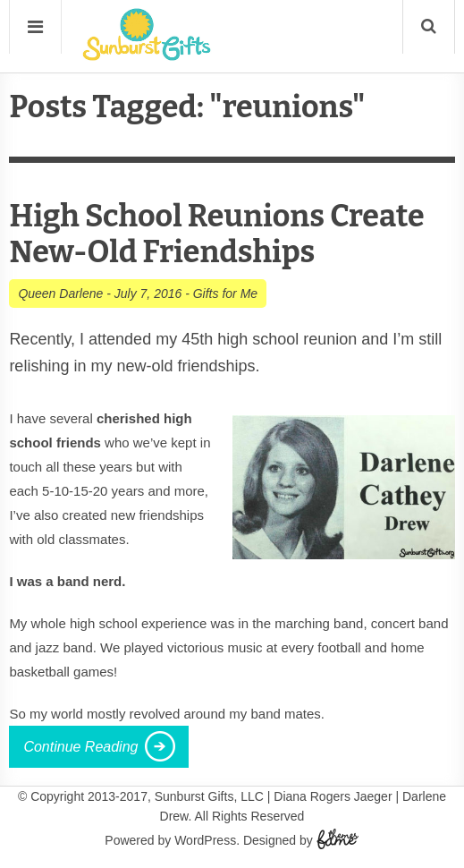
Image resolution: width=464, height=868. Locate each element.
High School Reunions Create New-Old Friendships (216, 234)
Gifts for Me (225, 294)
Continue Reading (80, 747)
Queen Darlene (60, 294)
